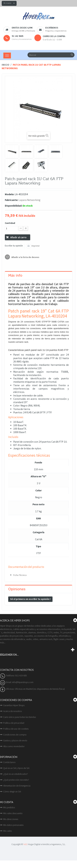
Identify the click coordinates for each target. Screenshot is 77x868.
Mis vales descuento (13, 813)
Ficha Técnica (20, 575)
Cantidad (10, 223)
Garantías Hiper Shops (14, 705)
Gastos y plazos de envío (15, 740)
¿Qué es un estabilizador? (16, 774)
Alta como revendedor (14, 746)
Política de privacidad (14, 723)
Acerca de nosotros (12, 711)
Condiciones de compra (15, 735)
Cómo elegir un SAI (12, 791)
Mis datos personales (13, 825)
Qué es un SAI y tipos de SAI (16, 768)
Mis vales (7, 831)
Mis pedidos (9, 807)
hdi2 (25, 844)
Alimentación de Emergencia (17, 786)
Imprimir (35, 246)
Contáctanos (9, 762)
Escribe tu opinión (14, 246)
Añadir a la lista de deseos (25, 257)
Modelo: (10, 194)
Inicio (5, 65)
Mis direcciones (11, 819)
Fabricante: (11, 200)
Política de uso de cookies (16, 729)
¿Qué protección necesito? (16, 780)
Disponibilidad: (14, 206)
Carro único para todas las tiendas (20, 717)
